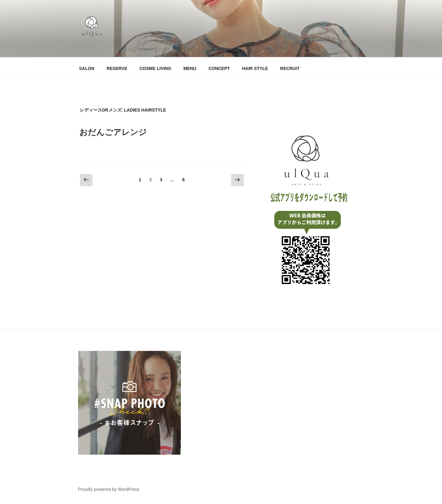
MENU (190, 68)
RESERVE (117, 68)
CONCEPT (219, 68)
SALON (87, 68)
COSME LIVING (155, 68)
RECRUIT (290, 68)
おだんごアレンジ (113, 132)
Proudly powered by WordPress (109, 489)
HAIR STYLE (255, 68)
